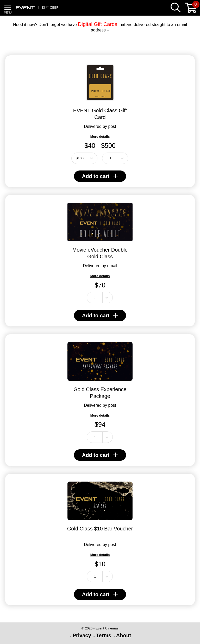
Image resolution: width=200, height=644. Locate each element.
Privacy (82, 635)
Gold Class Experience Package (100, 393)
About (124, 635)
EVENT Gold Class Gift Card (100, 114)
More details (100, 137)
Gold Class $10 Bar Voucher (100, 529)
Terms (104, 635)
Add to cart (100, 176)
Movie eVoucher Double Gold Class (100, 253)
